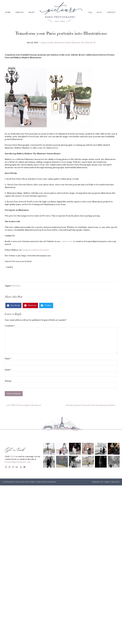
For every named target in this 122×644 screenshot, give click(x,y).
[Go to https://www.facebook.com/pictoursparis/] (6, 467)
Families (50, 43)
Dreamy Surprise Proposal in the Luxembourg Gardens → (92, 405)
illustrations (16, 286)
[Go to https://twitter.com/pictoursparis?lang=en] (24, 467)
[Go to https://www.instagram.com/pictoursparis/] (10, 467)
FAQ (90, 12)
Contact (111, 12)
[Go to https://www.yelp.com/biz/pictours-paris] (21, 467)
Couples (43, 43)
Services (20, 12)
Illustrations (59, 43)
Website (8, 381)
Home (8, 12)
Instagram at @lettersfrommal (35, 250)
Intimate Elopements (72, 43)
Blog (99, 12)
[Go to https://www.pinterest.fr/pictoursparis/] (13, 467)
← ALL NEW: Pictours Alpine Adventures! (23, 405)
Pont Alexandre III (88, 43)
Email (8, 370)
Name (8, 359)
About (32, 12)
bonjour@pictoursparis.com (17, 462)
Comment (10, 326)
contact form (66, 241)
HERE (12, 456)
